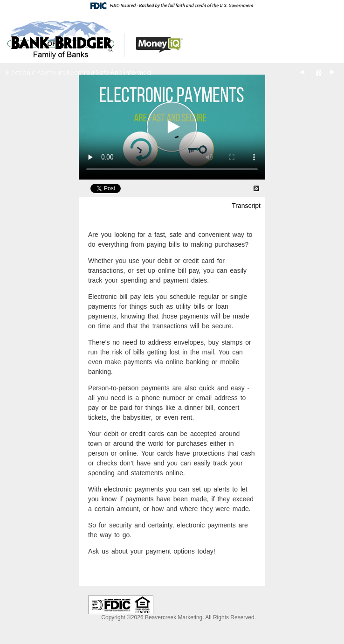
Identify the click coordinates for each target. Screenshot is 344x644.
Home (318, 72)
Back (302, 72)
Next (332, 72)
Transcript (246, 206)
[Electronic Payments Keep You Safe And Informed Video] (172, 127)
